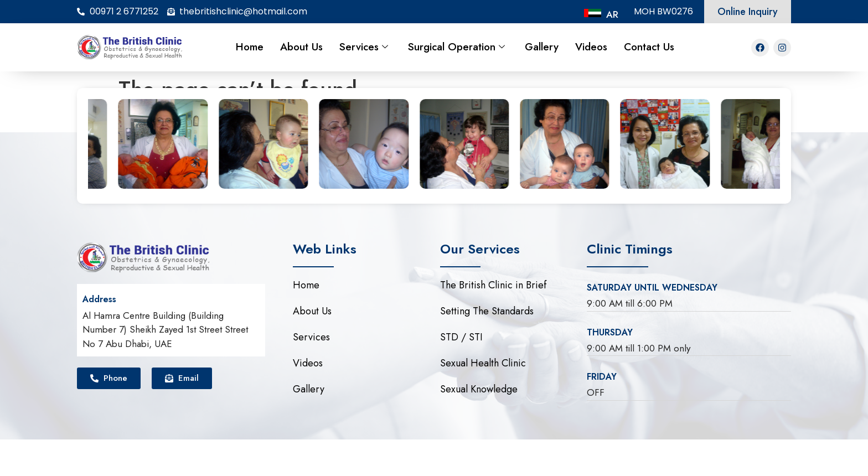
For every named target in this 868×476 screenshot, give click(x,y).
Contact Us (649, 47)
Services (364, 47)
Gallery (542, 47)
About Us (301, 47)
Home (250, 47)
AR (612, 14)
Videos (591, 47)
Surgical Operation (456, 47)
